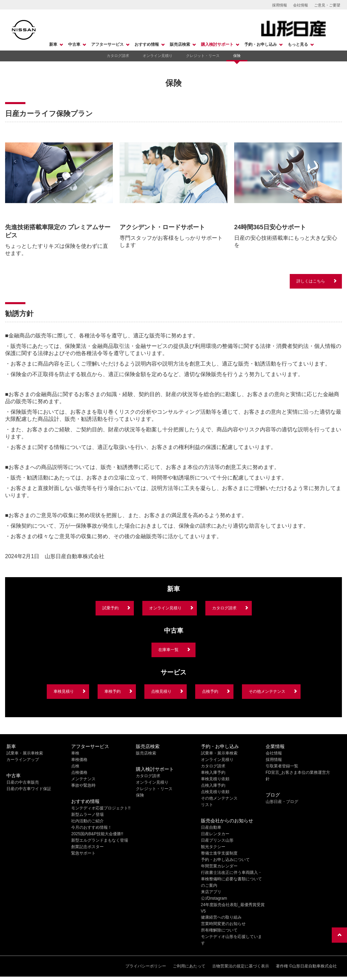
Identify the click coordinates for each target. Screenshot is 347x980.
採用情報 (280, 5)
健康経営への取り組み (221, 917)
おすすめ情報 (147, 44)
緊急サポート (83, 853)
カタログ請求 (118, 56)
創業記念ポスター (87, 847)
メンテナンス (83, 779)
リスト (207, 805)
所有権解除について (219, 930)
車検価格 (79, 760)
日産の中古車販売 (23, 782)
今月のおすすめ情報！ (91, 827)
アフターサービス (107, 44)
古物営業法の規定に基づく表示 (241, 966)
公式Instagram (214, 898)
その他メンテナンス (267, 691)
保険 (237, 56)
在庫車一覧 (168, 650)
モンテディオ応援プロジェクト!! (101, 808)
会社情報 (301, 5)
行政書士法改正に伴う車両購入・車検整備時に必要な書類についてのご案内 (231, 879)
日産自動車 (211, 827)
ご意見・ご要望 (327, 5)
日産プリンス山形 (217, 840)
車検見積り (64, 691)
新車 (53, 44)
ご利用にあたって (189, 966)
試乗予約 (110, 608)
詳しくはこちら (311, 281)
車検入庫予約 (213, 772)
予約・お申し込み (261, 44)
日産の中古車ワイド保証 (29, 789)
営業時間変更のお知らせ (223, 924)
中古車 (74, 44)
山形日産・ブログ (282, 802)
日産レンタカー (215, 834)
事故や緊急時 (83, 785)
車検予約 (113, 691)
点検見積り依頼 (215, 792)
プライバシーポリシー (146, 966)
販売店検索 (180, 44)
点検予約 (210, 691)
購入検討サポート (217, 44)
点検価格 (79, 772)
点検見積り (161, 691)
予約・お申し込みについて (225, 860)
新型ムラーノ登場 (87, 815)
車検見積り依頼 (215, 779)
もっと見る (298, 44)
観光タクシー (213, 847)
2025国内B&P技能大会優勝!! (97, 834)
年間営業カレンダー (219, 866)
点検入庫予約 (213, 785)
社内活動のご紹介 (87, 821)
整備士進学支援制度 (219, 853)
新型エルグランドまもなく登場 (100, 840)
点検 (75, 766)
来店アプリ (211, 892)
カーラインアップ (23, 760)
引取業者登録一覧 (282, 766)
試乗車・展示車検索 (25, 753)
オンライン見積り (158, 56)
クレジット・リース (203, 56)
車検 (75, 753)
